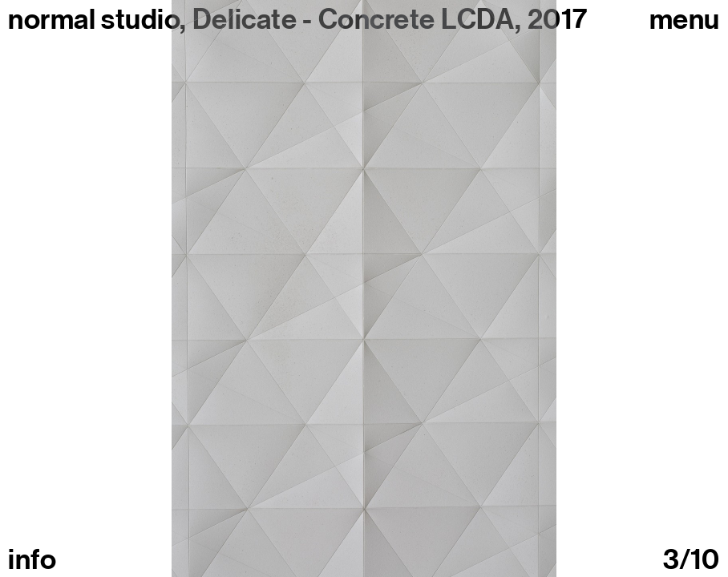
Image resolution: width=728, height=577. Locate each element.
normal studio (94, 19)
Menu (685, 19)
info (32, 559)
